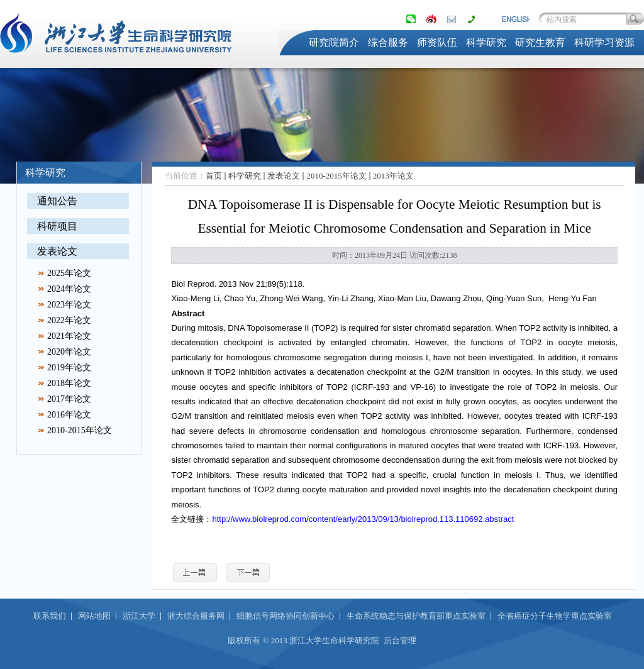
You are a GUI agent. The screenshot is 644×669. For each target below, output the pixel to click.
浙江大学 (139, 616)
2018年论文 (69, 383)
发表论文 (57, 251)
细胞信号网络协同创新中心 (286, 616)
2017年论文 (69, 399)
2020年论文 (69, 352)
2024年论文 (69, 289)
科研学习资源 (604, 42)
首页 (214, 176)
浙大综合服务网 (196, 616)
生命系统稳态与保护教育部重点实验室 (416, 616)
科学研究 (486, 42)
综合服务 (388, 42)
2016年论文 (69, 415)
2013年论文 (393, 176)
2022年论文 (69, 320)
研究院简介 (334, 42)
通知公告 (57, 201)
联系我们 (50, 616)
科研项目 (57, 226)
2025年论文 (69, 273)
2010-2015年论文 (80, 430)
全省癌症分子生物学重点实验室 (555, 616)
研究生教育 (540, 42)
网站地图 (94, 616)
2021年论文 (69, 336)
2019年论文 (69, 368)
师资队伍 (437, 42)
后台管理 (400, 640)
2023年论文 (69, 305)
